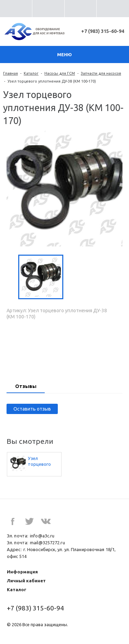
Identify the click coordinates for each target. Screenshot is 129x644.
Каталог (31, 73)
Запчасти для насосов (101, 73)
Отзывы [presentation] (26, 386)
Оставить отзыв (32, 409)
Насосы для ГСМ (60, 73)
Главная (10, 73)
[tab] (26, 387)
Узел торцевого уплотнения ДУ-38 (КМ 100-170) (40, 461)
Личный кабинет (26, 581)
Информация (22, 572)
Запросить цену (65, 348)
